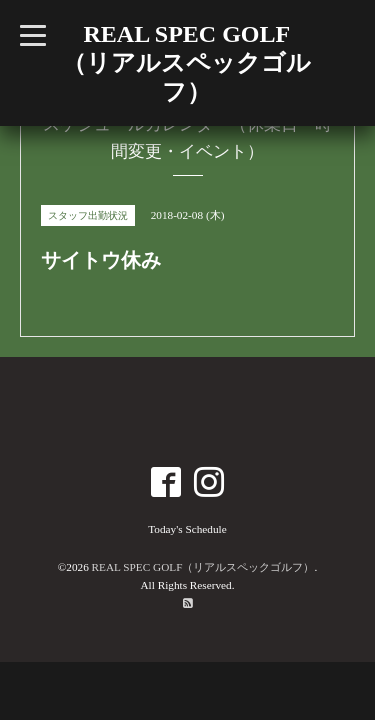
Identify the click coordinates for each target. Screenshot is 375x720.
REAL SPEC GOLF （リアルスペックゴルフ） (186, 63)
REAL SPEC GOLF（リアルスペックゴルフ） (203, 567)
